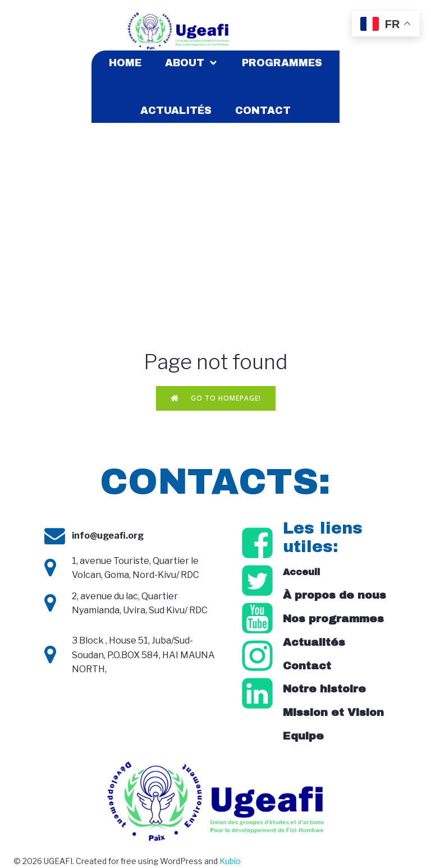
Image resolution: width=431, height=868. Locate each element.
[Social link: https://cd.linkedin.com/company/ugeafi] (259, 694)
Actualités (176, 111)
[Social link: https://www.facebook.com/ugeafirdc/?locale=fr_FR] (259, 544)
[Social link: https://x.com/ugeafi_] (259, 582)
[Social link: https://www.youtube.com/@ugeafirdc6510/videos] (259, 619)
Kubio (230, 861)
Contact (263, 111)
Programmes (282, 63)
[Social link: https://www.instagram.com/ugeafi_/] (259, 657)
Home (125, 63)
